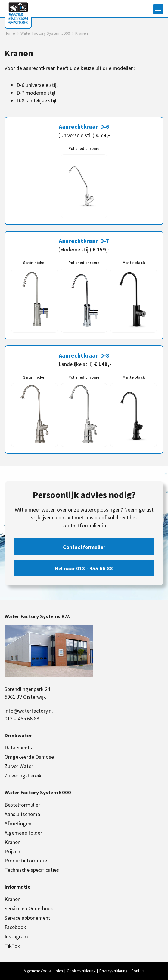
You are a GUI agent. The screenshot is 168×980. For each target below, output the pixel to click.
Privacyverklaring (113, 971)
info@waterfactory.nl (29, 711)
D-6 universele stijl (37, 85)
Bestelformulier (22, 805)
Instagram (16, 936)
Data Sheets (18, 747)
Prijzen (12, 851)
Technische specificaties (32, 870)
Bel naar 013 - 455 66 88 (84, 568)
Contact (138, 971)
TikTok (12, 946)
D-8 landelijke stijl (36, 101)
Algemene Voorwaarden (43, 971)
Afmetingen (18, 823)
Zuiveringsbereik (23, 775)
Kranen (12, 842)
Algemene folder (23, 833)
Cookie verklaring (81, 971)
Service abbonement (27, 918)
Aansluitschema (22, 814)
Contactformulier (84, 547)
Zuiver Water (19, 766)
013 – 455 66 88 (22, 718)
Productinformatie (26, 860)
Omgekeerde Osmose (29, 757)
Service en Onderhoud (29, 908)
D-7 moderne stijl (36, 93)
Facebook (15, 927)
